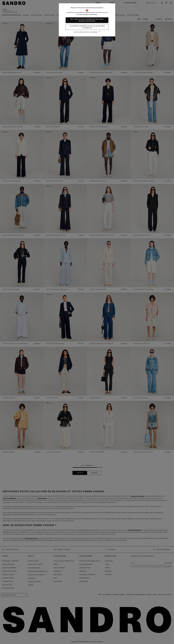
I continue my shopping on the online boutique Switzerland (87, 27)
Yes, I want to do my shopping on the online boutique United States (87, 20)
